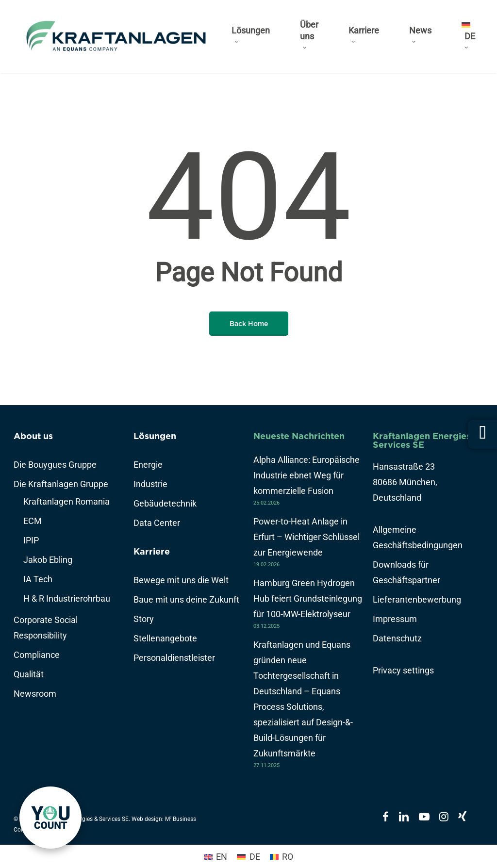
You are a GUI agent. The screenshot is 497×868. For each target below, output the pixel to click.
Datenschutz (397, 638)
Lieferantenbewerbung (417, 599)
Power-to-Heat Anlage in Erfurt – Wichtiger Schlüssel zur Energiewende (306, 537)
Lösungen (155, 436)
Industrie (150, 484)
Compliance (37, 655)
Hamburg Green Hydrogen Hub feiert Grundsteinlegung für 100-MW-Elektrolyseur (308, 598)
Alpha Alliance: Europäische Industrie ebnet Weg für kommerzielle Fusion (306, 475)
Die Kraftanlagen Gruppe (61, 484)
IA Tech (38, 579)
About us (33, 436)
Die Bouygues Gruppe (55, 465)
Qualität (29, 674)
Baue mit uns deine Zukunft (186, 599)
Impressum (395, 619)
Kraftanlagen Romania (66, 501)
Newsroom (35, 694)
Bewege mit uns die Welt (181, 580)
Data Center (157, 523)
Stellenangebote (165, 638)
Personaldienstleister (174, 658)
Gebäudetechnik (165, 503)
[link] (50, 818)
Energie (148, 465)
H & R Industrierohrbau (67, 598)
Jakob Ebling (48, 560)
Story (144, 619)
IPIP (31, 540)
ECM (33, 521)
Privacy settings (403, 670)
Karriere (152, 551)
